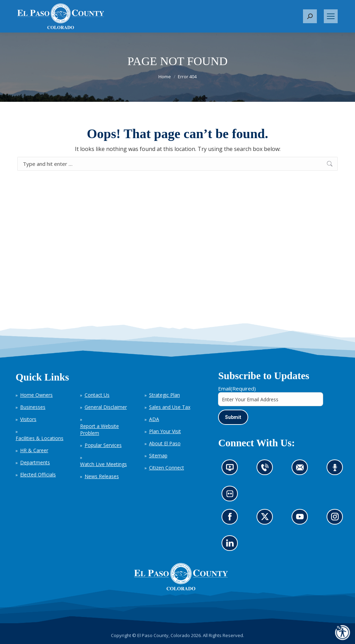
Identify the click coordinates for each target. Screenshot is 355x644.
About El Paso (165, 443)
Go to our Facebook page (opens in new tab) (232, 519)
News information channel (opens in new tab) (232, 470)
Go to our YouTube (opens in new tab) (302, 519)
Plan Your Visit (165, 431)
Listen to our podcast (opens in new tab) (337, 470)
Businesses (33, 407)
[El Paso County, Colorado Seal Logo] (181, 589)
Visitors (28, 419)
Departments (35, 462)
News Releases (102, 476)
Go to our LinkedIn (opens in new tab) (232, 545)
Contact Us (97, 395)
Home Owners (36, 395)
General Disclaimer (106, 407)
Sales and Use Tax (170, 407)
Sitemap (158, 455)
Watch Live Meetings (103, 464)
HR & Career (34, 450)
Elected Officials (38, 475)
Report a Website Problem (99, 430)
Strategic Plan (164, 395)
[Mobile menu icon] (331, 16)
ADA (154, 419)
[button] (310, 16)
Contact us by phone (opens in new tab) (267, 470)
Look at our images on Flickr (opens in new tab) (232, 496)
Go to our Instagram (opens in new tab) (337, 519)
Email (237, 388)
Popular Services (103, 445)
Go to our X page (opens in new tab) (267, 519)
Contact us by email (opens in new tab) (302, 470)
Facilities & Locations (40, 438)
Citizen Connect (167, 468)
